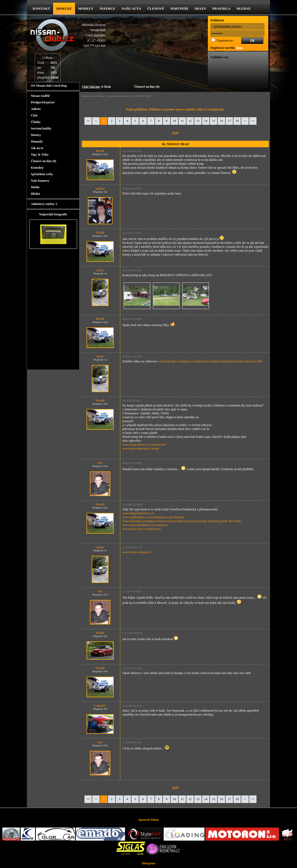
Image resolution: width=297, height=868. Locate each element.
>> (253, 121)
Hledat (244, 8)
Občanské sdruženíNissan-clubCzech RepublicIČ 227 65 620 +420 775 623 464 (93, 35)
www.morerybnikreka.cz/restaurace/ (145, 525)
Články (36, 122)
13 (198, 121)
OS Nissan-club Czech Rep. (49, 86)
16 (221, 121)
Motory (36, 135)
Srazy (200, 8)
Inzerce (107, 8)
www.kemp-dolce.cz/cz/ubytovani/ (144, 445)
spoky (100, 270)
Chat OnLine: (91, 87)
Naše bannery (40, 181)
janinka (100, 188)
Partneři (179, 8)
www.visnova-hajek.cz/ (137, 552)
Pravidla (221, 8)
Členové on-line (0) (147, 87)
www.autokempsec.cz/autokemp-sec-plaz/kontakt (153, 517)
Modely (86, 8)
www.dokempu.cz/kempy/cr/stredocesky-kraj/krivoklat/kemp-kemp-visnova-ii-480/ (210, 361)
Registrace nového (227, 48)
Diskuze (101, 96)
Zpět (175, 133)
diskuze (64, 8)
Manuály (37, 141)
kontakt (41, 8)
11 (182, 121)
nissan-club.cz (88, 96)
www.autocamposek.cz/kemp (141, 448)
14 (206, 121)
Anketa (36, 109)
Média (35, 187)
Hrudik (100, 151)
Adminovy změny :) (44, 204)
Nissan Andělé (40, 96)
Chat (34, 115)
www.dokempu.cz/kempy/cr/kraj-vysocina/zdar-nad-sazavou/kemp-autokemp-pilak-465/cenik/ (182, 521)
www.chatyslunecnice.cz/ (138, 513)
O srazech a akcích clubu (118, 96)
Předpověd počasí (43, 102)
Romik (100, 633)
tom (100, 463)
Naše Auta (131, 8)
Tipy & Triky (40, 155)
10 (174, 121)
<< (88, 121)
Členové (156, 8)
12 (190, 121)
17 (229, 121)
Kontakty (37, 168)
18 (237, 121)
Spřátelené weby (42, 174)
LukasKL (100, 706)
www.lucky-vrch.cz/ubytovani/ (142, 529)
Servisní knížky (41, 128)
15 (214, 121)
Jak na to (37, 148)
